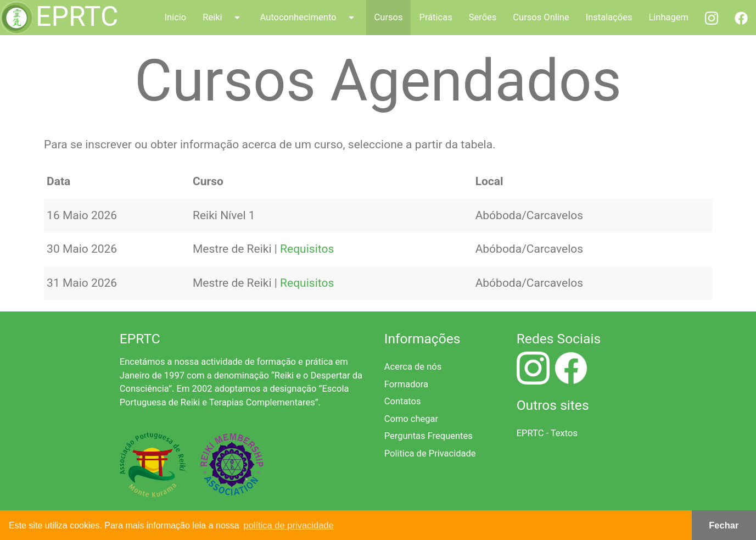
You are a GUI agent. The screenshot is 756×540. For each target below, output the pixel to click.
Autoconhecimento (309, 18)
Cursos (389, 17)
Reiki (223, 18)
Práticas (435, 17)
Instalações (609, 17)
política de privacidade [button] (289, 525)
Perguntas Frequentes (429, 436)
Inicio (176, 17)
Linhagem (668, 17)
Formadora (406, 384)
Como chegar (411, 419)
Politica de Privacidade (430, 453)
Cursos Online (541, 17)
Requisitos (307, 249)
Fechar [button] (724, 525)
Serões (483, 17)
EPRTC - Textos (547, 433)
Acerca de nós (413, 367)
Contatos (403, 401)
